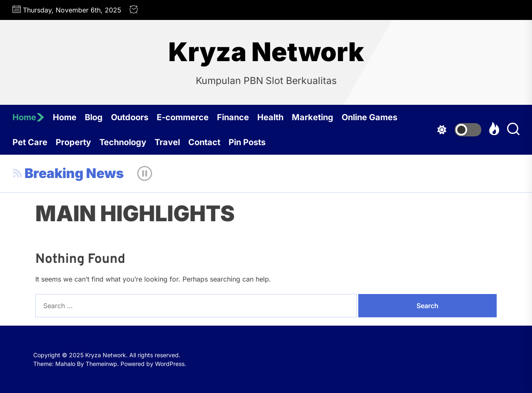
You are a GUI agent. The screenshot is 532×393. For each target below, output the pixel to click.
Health (270, 117)
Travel (167, 142)
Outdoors (130, 117)
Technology (123, 142)
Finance (233, 117)
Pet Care (30, 142)
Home (28, 117)
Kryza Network (266, 52)
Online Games (369, 117)
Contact (204, 142)
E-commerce (183, 117)
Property (73, 142)
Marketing (313, 117)
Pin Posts (247, 142)
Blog (94, 117)
